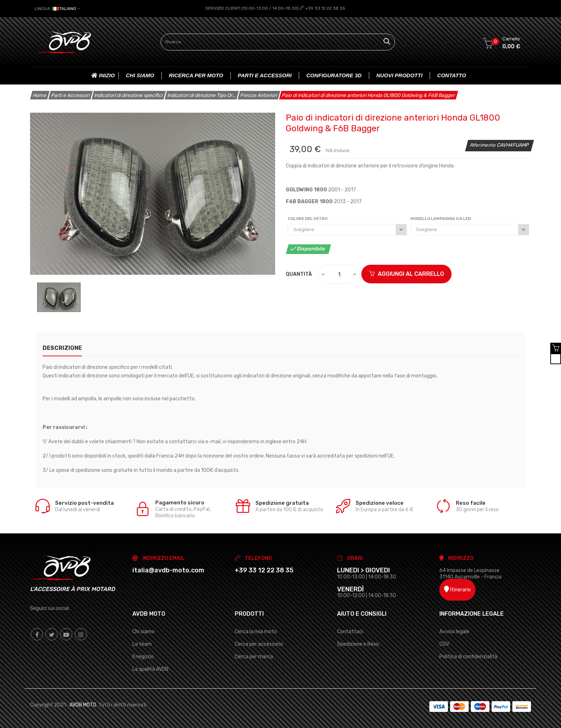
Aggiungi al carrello (406, 274)
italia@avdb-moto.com (168, 570)
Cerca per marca (254, 656)
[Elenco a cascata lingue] (58, 9)
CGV (444, 644)
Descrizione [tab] (62, 348)
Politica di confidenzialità (468, 656)
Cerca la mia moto (256, 631)
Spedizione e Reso (358, 644)
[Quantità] (339, 274)
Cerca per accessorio (259, 644)
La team (142, 644)
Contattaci (350, 631)
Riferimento (483, 145)
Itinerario (457, 589)
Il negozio (143, 656)
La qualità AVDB (150, 669)
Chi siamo (143, 631)
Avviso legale (454, 631)
